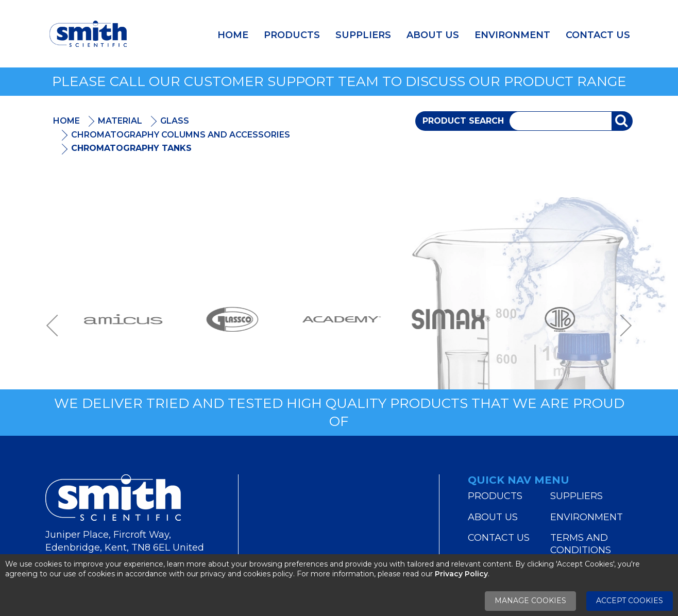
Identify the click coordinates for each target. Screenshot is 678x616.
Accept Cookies (630, 601)
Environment (512, 35)
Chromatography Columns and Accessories (181, 135)
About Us (433, 35)
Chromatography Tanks (131, 148)
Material (120, 121)
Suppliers (363, 35)
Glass (175, 121)
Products (292, 35)
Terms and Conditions (581, 544)
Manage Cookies (530, 601)
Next (622, 325)
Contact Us (598, 35)
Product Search (463, 121)
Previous (56, 325)
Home (233, 35)
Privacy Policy (461, 574)
